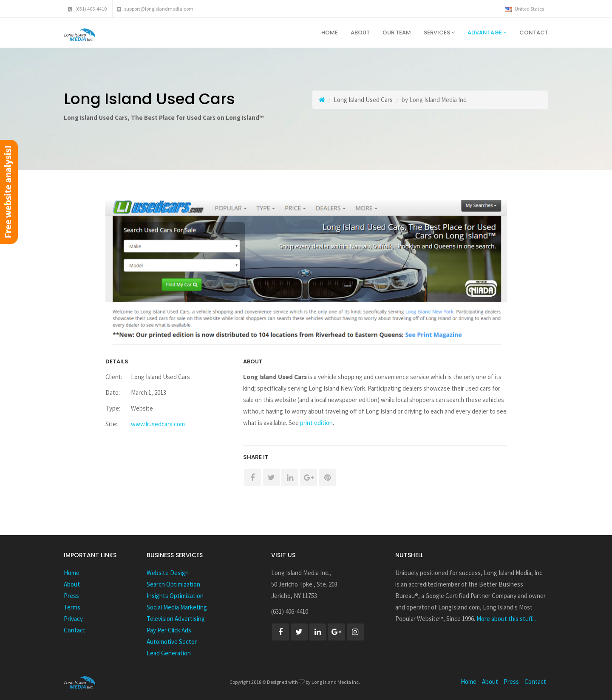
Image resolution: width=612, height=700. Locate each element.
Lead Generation (169, 653)
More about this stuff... (506, 619)
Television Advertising (176, 619)
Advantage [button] (487, 33)
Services (439, 33)
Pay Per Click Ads (169, 630)
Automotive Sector (172, 642)
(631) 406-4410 (87, 9)
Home (330, 33)
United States (524, 9)
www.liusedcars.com (158, 424)
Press (71, 596)
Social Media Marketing (177, 607)
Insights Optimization (175, 596)
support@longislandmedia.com (155, 9)
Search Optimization (173, 584)
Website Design (168, 573)
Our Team (397, 33)
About (360, 33)
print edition (316, 423)
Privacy (73, 619)
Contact (534, 33)
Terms (72, 607)
